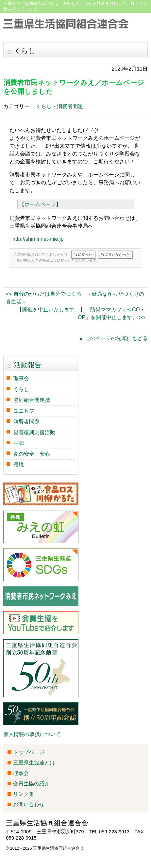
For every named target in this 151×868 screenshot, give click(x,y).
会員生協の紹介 (31, 784)
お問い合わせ (29, 804)
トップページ (29, 752)
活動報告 (28, 365)
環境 (19, 465)
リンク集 (24, 794)
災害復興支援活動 (34, 432)
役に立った (83, 254)
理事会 (21, 378)
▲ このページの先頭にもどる (113, 338)
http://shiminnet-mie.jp (38, 239)
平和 (19, 443)
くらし (44, 106)
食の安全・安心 (32, 454)
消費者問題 (70, 106)
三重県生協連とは (34, 763)
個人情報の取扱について (32, 734)
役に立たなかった (115, 254)
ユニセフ (24, 411)
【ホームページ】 (40, 204)
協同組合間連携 (32, 400)
